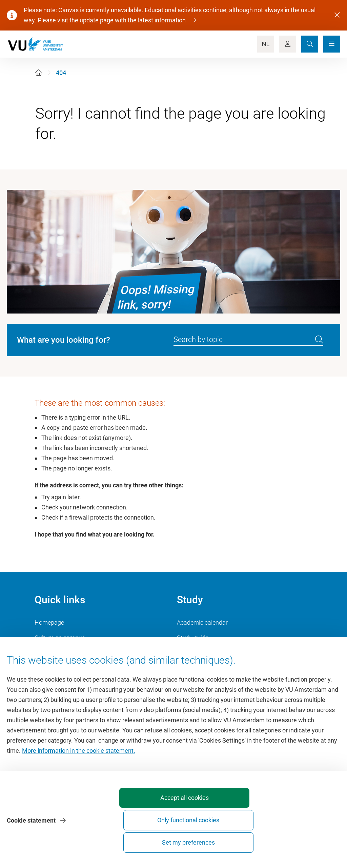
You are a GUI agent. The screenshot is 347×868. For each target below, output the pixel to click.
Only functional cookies (226, 839)
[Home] (39, 73)
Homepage (49, 622)
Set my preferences (302, 842)
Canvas (187, 668)
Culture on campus (60, 638)
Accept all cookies (151, 842)
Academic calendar (202, 622)
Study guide (193, 638)
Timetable (190, 653)
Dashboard (49, 668)
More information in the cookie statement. (79, 789)
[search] (319, 340)
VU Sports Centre (57, 653)
